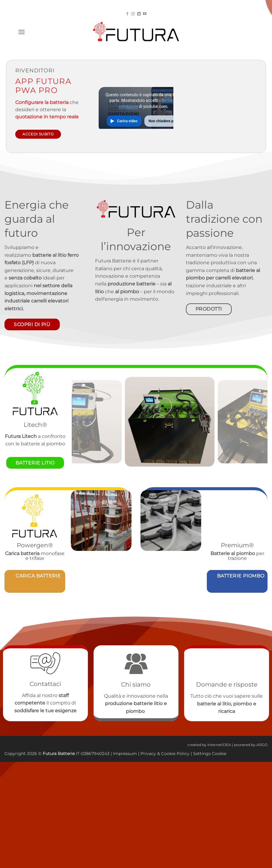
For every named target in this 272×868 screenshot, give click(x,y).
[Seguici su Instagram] (133, 14)
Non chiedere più (162, 121)
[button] (22, 32)
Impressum (125, 754)
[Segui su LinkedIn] (139, 14)
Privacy (149, 754)
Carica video (127, 121)
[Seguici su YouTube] (145, 14)
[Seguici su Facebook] (127, 14)
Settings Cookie (210, 754)
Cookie (168, 754)
